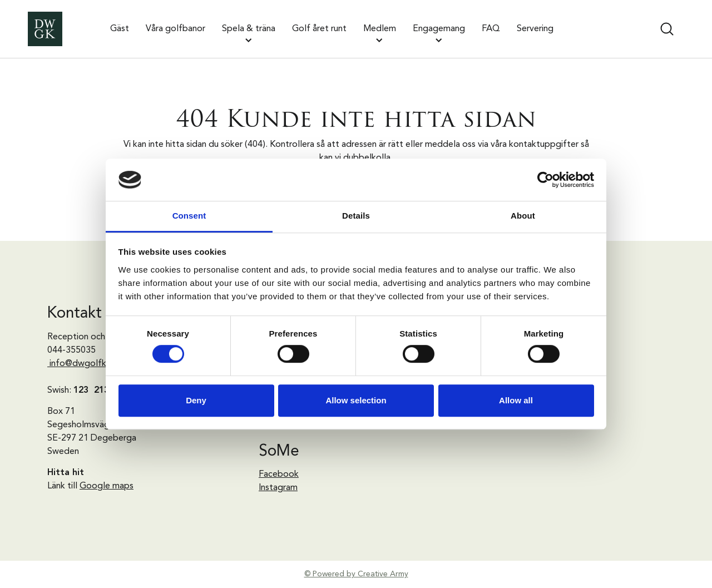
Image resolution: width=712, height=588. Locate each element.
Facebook (279, 475)
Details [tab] (356, 216)
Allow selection (356, 400)
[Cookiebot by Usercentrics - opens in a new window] (545, 180)
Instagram (278, 488)
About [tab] (523, 216)
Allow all (516, 400)
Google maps (107, 486)
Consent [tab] (189, 216)
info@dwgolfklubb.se (92, 364)
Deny (196, 400)
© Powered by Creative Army (356, 574)
